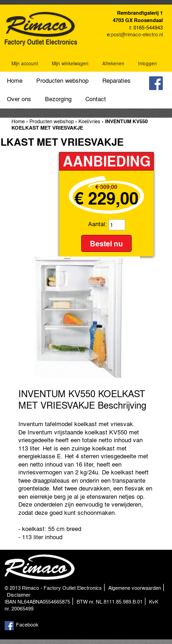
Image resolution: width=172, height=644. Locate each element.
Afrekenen (113, 63)
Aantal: (97, 224)
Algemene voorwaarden (135, 587)
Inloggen (147, 63)
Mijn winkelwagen (70, 63)
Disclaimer (19, 594)
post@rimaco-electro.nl (137, 34)
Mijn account (25, 63)
